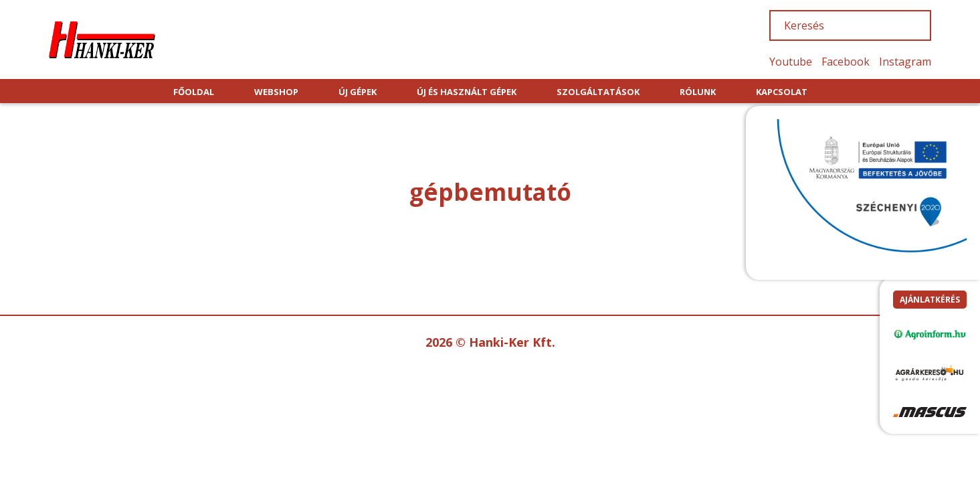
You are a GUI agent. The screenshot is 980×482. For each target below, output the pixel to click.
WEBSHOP (276, 92)
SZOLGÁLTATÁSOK (598, 92)
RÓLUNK (698, 92)
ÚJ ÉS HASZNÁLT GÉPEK (467, 92)
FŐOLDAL (194, 92)
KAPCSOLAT (782, 92)
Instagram (905, 62)
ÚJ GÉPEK (358, 92)
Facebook (846, 62)
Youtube (791, 62)
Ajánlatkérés (930, 300)
